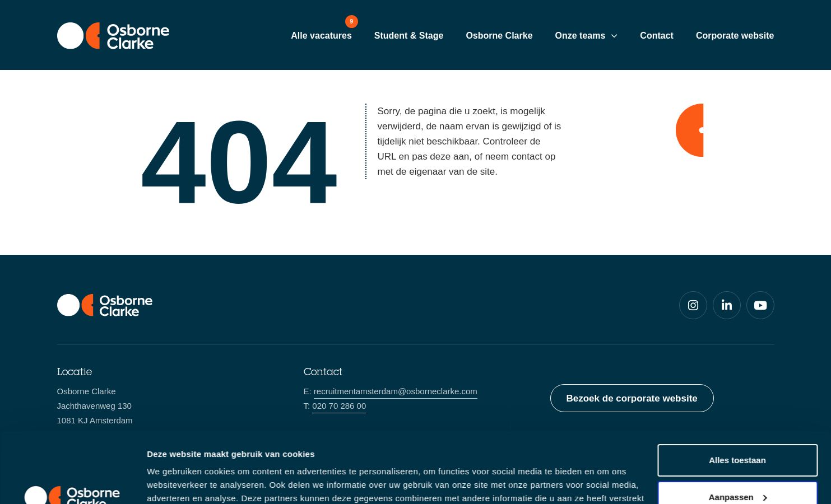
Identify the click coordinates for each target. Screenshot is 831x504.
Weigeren (737, 473)
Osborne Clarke (499, 36)
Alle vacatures (321, 36)
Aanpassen (738, 436)
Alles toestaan (737, 400)
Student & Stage (409, 36)
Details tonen (173, 482)
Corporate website (735, 36)
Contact (657, 36)
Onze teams (581, 36)
